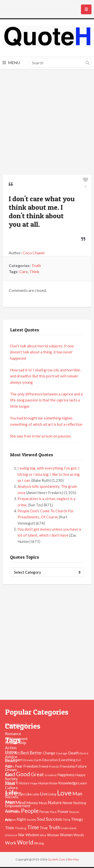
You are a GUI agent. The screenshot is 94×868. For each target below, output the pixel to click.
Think (34, 271)
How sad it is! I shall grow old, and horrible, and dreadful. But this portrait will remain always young (45, 376)
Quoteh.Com (57, 859)
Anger (10, 802)
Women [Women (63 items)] (66, 835)
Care (23, 271)
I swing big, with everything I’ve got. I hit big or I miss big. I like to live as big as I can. (49, 474)
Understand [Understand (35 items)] (69, 828)
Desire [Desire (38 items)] (84, 753)
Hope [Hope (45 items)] (34, 783)
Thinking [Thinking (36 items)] (21, 828)
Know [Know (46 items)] (53, 783)
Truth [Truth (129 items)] (54, 827)
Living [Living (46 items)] (52, 794)
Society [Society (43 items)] (31, 820)
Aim (9, 775)
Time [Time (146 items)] (33, 827)
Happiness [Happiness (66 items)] (66, 775)
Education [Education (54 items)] (50, 760)
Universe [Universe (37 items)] (11, 835)
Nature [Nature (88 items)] (55, 803)
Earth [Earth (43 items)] (38, 760)
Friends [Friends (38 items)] (54, 767)
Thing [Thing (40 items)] (66, 820)
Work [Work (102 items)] (11, 843)
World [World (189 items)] (25, 842)
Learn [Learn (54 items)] (83, 783)
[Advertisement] (47, 123)
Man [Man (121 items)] (77, 794)
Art (8, 820)
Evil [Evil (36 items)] (78, 760)
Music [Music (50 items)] (43, 803)
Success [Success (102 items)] (54, 819)
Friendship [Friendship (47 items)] (67, 767)
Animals (12, 811)
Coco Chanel (33, 253)
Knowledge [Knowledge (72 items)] (68, 783)
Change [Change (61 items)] (49, 753)
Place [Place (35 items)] (53, 812)
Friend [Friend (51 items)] (43, 766)
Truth (36, 265)
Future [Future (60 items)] (81, 766)
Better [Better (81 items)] (36, 753)
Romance (13, 733)
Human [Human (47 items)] (43, 783)
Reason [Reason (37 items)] (74, 812)
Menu (11, 62)
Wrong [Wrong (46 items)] (39, 843)
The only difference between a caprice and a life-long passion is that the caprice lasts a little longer (46, 400)
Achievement (16, 738)
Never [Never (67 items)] (68, 803)
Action (11, 747)
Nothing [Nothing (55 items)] (80, 803)
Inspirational (16, 724)
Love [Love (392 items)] (64, 793)
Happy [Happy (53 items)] (80, 775)
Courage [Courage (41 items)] (62, 753)
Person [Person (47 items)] (44, 812)
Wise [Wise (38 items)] (43, 835)
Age (9, 766)
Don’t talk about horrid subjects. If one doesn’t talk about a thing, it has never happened (42, 352)
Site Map (73, 859)
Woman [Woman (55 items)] (53, 835)
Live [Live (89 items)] (44, 794)
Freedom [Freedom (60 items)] (31, 766)
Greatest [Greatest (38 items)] (51, 775)
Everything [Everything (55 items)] (67, 760)
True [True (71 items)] (44, 828)
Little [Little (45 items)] (36, 794)
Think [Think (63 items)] (10, 828)
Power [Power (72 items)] (63, 811)
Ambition (13, 793)
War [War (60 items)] (21, 835)
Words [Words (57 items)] (79, 835)
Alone (10, 784)
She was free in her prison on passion (40, 436)
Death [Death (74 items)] (73, 753)
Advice (11, 756)
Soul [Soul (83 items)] (41, 819)
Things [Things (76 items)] (77, 819)
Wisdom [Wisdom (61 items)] (32, 835)
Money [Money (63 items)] (32, 803)
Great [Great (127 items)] (37, 774)
